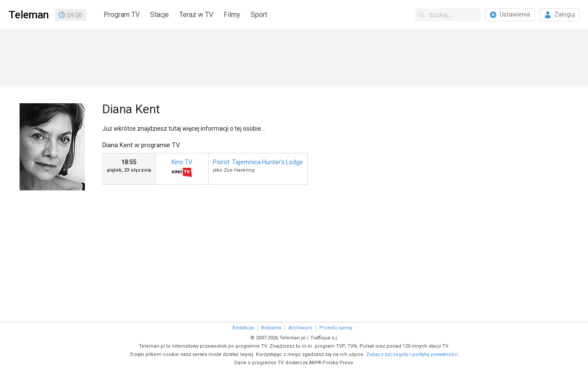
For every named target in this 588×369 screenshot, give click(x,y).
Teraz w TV (196, 15)
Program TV (122, 15)
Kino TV (182, 169)
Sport (259, 15)
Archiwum (300, 328)
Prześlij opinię (336, 328)
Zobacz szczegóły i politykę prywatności (412, 354)
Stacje (160, 15)
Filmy (232, 15)
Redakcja (243, 328)
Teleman (29, 15)
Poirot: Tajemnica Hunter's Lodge (258, 162)
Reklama (271, 328)
